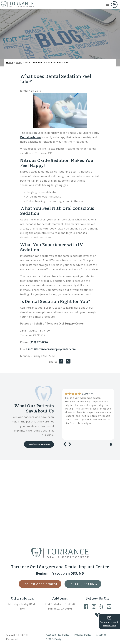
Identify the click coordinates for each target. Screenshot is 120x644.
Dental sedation (30, 137)
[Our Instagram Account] (94, 606)
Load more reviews (39, 444)
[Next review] (70, 444)
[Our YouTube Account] (109, 606)
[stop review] (111, 445)
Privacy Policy (83, 635)
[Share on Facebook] (61, 362)
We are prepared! (109, 621)
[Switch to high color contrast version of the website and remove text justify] (114, 5)
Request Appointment (40, 584)
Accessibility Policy (58, 635)
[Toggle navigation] (107, 4)
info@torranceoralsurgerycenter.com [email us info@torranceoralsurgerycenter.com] (52, 349)
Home (10, 62)
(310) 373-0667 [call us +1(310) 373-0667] (39, 342)
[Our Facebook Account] (86, 606)
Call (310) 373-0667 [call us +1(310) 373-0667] (83, 584)
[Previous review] (65, 444)
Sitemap (101, 635)
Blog (19, 62)
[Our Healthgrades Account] (97, 615)
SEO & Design (55, 639)
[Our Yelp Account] (101, 606)
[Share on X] (68, 362)
